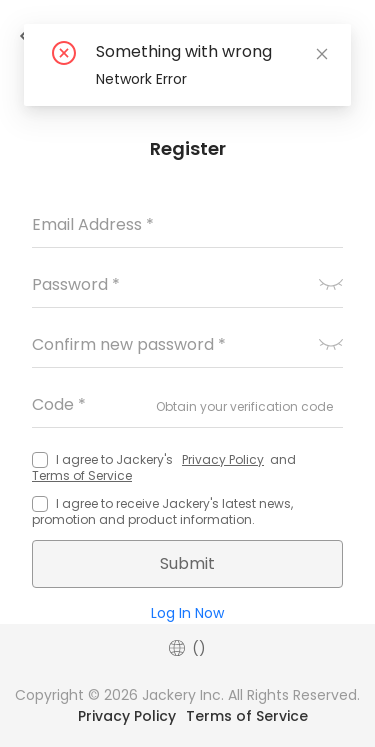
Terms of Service (82, 475)
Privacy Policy (223, 459)
